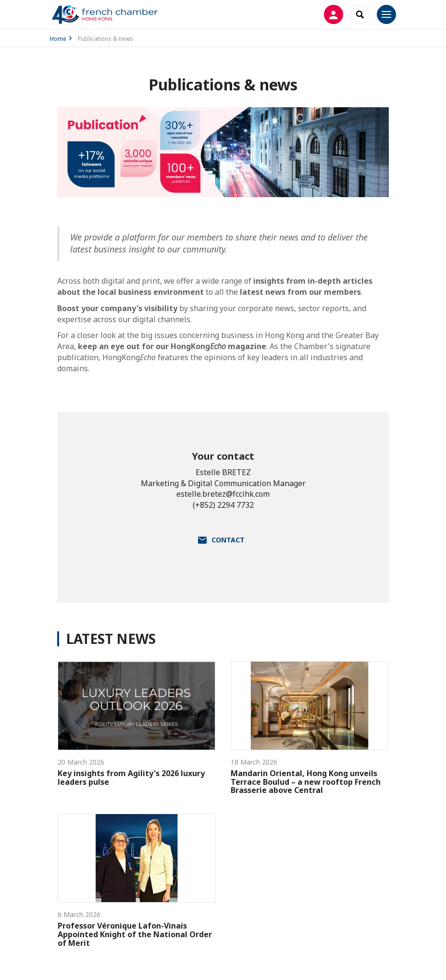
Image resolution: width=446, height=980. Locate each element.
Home (58, 39)
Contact (228, 540)
